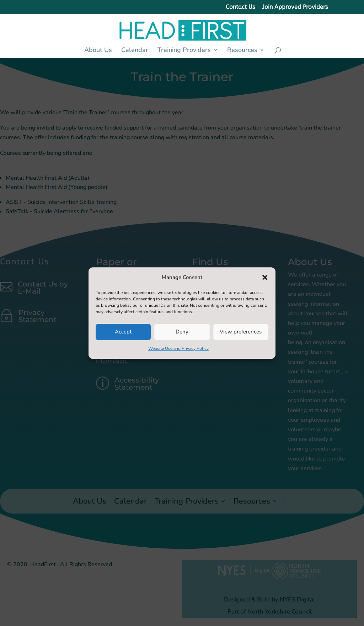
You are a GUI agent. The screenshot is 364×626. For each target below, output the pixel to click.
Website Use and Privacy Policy (178, 348)
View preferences (241, 332)
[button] (265, 277)
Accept (123, 332)
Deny (182, 332)
